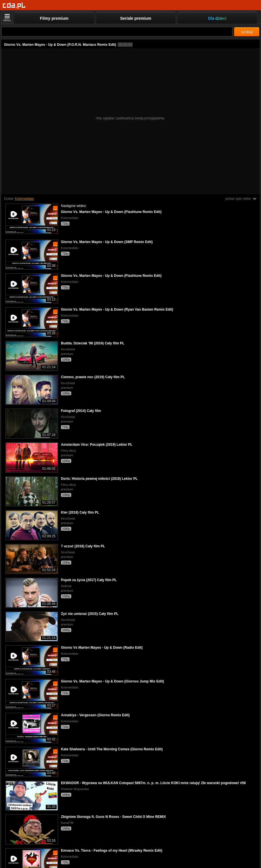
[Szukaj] (117, 32)
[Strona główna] (14, 6)
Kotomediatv (24, 199)
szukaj (247, 32)
